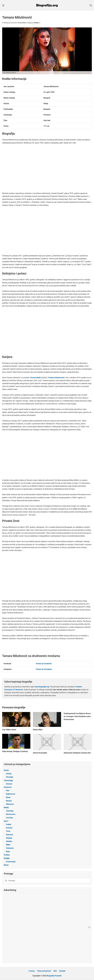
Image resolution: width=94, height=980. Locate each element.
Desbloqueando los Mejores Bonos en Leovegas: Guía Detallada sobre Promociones (77, 716)
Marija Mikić (38, 730)
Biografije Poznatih (54, 976)
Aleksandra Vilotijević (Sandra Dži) (77, 753)
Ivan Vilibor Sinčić (9, 730)
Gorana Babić (36, 378)
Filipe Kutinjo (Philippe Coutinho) (15, 751)
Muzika (36, 23)
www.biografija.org (42, 687)
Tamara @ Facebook (44, 664)
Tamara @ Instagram (44, 669)
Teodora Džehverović (56, 378)
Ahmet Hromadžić (40, 753)
